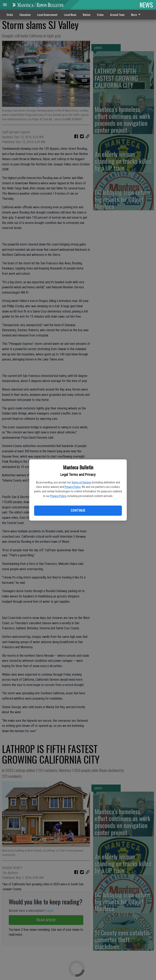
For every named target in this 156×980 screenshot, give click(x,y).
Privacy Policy (73, 487)
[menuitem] (137, 15)
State (10, 15)
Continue (78, 511)
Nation (87, 15)
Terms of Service (81, 482)
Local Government (47, 15)
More (136, 15)
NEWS (146, 5)
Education (25, 15)
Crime (100, 15)
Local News (70, 15)
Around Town (117, 15)
